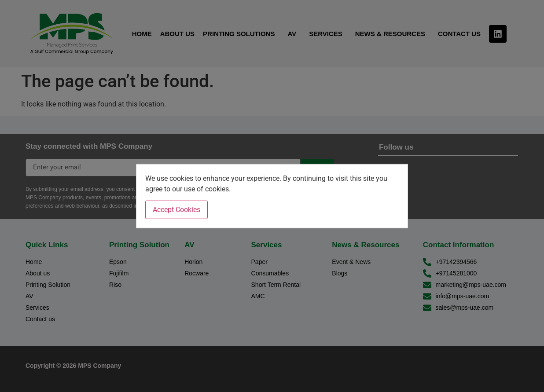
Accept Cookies (176, 210)
